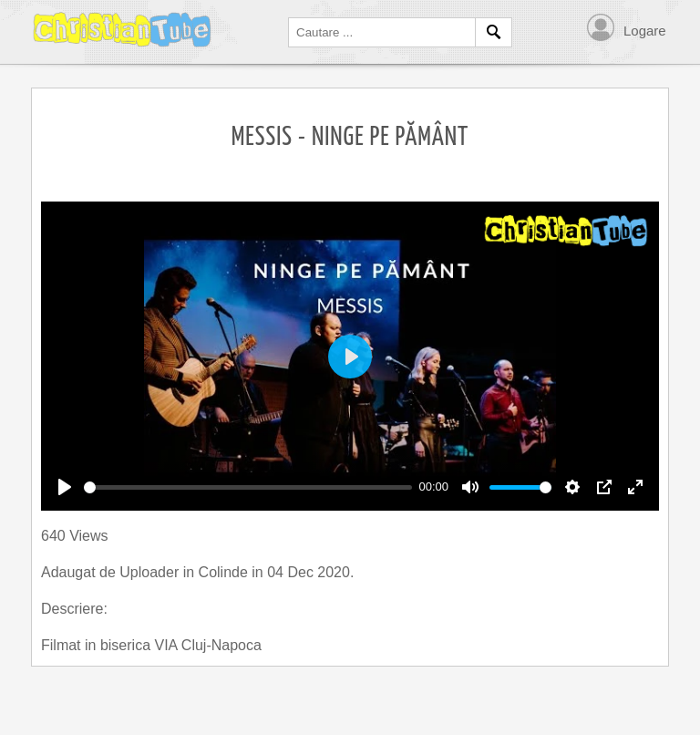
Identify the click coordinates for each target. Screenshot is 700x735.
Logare (645, 31)
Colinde (226, 572)
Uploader (151, 572)
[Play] (65, 487)
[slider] (248, 487)
